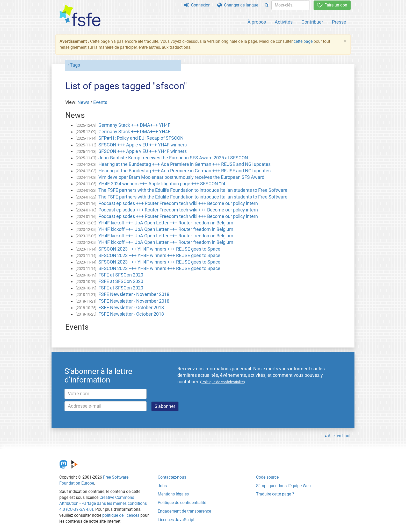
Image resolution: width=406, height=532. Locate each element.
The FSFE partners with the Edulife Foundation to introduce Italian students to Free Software (193, 190)
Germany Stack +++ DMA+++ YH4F (134, 125)
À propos (257, 22)
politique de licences (121, 515)
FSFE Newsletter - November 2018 (134, 294)
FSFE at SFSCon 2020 (121, 275)
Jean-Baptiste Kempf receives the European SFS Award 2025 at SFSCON (173, 158)
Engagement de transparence (184, 511)
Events (100, 102)
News (83, 102)
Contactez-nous (172, 477)
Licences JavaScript (176, 520)
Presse (339, 22)
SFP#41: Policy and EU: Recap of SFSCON (141, 138)
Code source (267, 477)
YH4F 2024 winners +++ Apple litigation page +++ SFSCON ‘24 (162, 184)
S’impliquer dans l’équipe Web (283, 486)
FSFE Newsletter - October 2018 (131, 308)
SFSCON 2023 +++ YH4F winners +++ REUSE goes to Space (159, 249)
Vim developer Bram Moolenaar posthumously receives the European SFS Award (181, 177)
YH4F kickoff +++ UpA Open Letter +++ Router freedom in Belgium (166, 223)
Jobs (162, 486)
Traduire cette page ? (275, 494)
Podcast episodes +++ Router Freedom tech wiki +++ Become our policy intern (178, 203)
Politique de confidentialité (182, 503)
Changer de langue (238, 5)
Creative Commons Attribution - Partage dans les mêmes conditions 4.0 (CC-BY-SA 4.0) (103, 503)
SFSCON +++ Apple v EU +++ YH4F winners (143, 145)
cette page (303, 41)
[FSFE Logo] (80, 16)
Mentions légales (173, 494)
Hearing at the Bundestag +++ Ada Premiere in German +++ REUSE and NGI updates (184, 164)
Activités (284, 22)
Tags (75, 65)
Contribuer (312, 22)
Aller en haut (339, 436)
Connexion (197, 5)
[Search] (267, 5)
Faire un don (332, 5)
